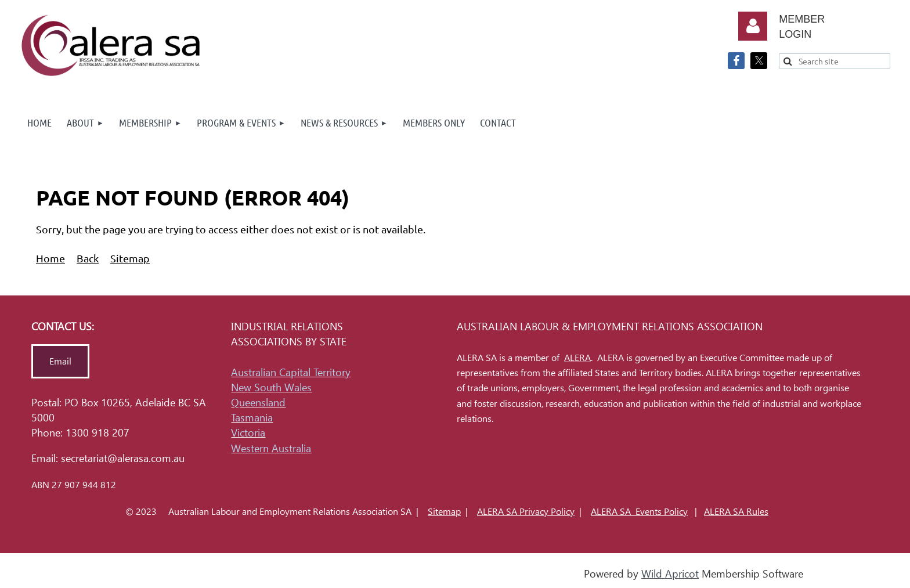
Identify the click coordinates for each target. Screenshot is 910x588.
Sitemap (130, 258)
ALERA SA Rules (736, 512)
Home (50, 258)
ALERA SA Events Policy (639, 512)
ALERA (577, 358)
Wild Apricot (670, 574)
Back (88, 258)
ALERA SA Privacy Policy (526, 512)
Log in (753, 26)
